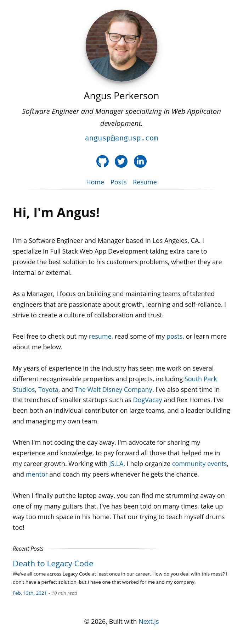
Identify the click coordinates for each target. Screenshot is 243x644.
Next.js (149, 621)
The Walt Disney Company (114, 389)
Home (95, 182)
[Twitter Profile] (121, 161)
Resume (145, 182)
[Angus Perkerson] (121, 46)
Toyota (48, 389)
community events (200, 463)
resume (100, 336)
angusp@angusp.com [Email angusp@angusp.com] (122, 138)
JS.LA (116, 463)
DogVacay (148, 400)
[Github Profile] (103, 161)
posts (174, 336)
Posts (118, 182)
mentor (37, 474)
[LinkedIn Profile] (140, 161)
